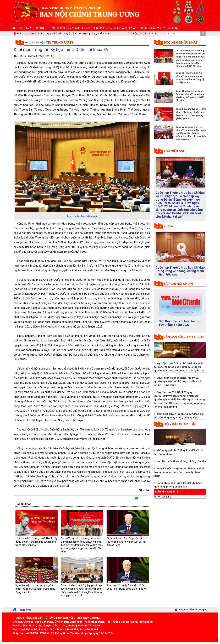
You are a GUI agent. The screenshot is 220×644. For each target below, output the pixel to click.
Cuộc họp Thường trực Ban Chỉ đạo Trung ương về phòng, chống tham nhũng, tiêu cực (180, 271)
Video (168, 226)
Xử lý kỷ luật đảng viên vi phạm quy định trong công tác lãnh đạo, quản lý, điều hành (179, 472)
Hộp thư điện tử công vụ (191, 610)
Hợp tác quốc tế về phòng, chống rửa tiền (181, 461)
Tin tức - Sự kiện (35, 42)
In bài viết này (136, 499)
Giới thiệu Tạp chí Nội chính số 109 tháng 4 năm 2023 (180, 323)
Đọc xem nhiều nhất (181, 43)
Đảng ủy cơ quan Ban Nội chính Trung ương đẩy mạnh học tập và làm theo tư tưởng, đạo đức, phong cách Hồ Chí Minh (191, 133)
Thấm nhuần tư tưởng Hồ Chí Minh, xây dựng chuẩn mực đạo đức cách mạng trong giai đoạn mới (36, 542)
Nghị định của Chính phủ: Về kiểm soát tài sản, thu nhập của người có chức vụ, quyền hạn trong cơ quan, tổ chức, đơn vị (179, 367)
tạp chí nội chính (178, 284)
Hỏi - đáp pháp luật (180, 424)
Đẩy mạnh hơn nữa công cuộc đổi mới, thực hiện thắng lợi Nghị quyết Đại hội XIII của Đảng (127, 542)
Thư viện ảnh (174, 151)
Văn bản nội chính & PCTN (184, 337)
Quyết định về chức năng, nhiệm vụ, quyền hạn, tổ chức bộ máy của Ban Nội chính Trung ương (178, 381)
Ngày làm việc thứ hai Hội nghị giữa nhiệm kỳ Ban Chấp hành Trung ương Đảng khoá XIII (35, 589)
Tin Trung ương (60, 43)
